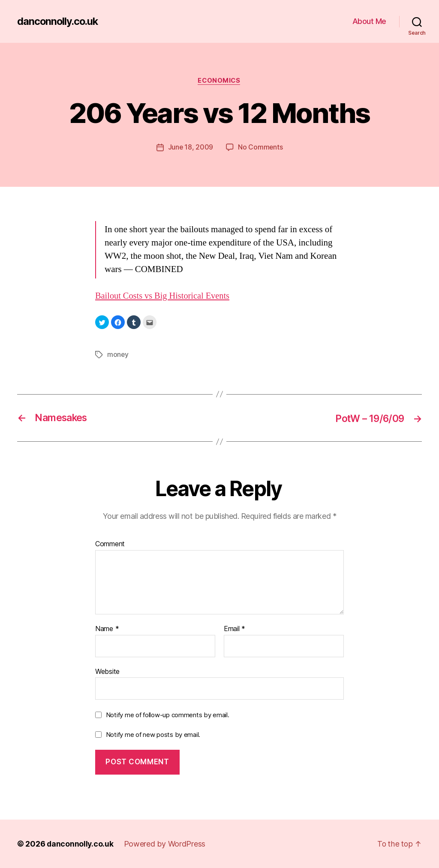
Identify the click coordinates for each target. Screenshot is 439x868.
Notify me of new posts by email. (153, 735)
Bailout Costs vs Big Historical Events (164, 296)
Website (107, 671)
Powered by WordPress (166, 844)
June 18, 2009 (191, 148)
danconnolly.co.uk (59, 21)
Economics (220, 81)
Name (107, 629)
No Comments (260, 148)
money (118, 355)
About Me (369, 21)
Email (235, 629)
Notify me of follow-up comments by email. (168, 715)
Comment (110, 544)
